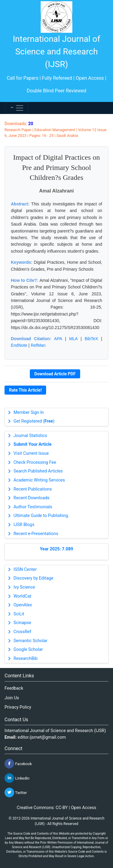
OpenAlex (23, 605)
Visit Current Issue (31, 453)
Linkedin (17, 778)
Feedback (14, 688)
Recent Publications (33, 489)
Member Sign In (29, 412)
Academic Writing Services (39, 480)
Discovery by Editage (33, 578)
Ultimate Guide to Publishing (41, 516)
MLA (73, 339)
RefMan (38, 345)
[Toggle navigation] (16, 108)
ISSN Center (25, 569)
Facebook (18, 764)
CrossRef (22, 632)
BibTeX (91, 339)
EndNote (19, 345)
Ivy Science (24, 587)
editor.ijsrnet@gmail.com (42, 737)
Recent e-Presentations (36, 534)
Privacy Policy (18, 707)
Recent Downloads (31, 498)
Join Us (12, 698)
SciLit (19, 614)
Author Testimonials (33, 507)
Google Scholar (28, 649)
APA (58, 339)
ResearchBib (26, 659)
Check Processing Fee (35, 462)
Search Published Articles (38, 471)
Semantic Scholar (30, 641)
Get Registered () (34, 421)
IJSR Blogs (24, 525)
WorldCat (22, 596)
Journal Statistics (30, 436)
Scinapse (22, 623)
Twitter (16, 793)
